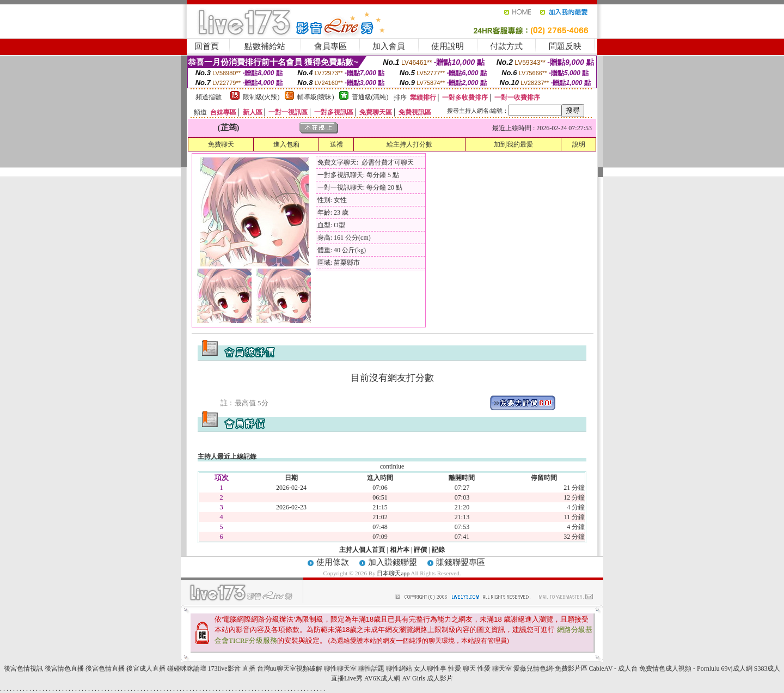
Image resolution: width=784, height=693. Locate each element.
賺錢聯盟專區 (461, 562)
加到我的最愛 (513, 144)
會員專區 (330, 46)
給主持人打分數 (409, 144)
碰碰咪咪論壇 (187, 668)
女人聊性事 (430, 668)
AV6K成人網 (382, 678)
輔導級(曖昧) (316, 97)
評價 (420, 550)
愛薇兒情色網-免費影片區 (550, 668)
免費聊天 (221, 144)
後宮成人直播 (146, 668)
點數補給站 (265, 46)
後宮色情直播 (105, 668)
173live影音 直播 (232, 668)
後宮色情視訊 (23, 668)
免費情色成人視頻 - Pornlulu (679, 668)
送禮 (336, 144)
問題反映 (565, 46)
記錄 (438, 550)
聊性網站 (399, 668)
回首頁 (207, 46)
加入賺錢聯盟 (393, 562)
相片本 (400, 550)
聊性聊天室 (340, 668)
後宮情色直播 (64, 668)
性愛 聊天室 (495, 668)
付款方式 (506, 46)
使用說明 (448, 46)
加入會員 (389, 46)
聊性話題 (371, 668)
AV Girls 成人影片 (427, 678)
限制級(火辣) (261, 97)
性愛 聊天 (462, 668)
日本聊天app (393, 573)
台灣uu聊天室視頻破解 (290, 668)
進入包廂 (286, 144)
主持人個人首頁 (362, 550)
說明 (579, 144)
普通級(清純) (370, 97)
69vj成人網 (736, 668)
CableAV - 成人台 (614, 668)
